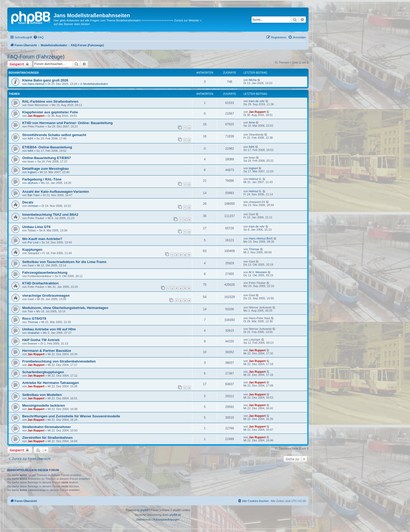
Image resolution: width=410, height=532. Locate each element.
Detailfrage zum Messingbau (45, 169)
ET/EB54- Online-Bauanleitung (47, 147)
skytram (33, 183)
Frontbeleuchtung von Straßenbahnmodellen (59, 361)
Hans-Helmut (36, 84)
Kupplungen (32, 250)
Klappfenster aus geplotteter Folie (50, 112)
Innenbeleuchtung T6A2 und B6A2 (50, 215)
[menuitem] (38, 37)
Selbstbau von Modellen (42, 395)
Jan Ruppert (36, 116)
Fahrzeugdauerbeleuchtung (45, 273)
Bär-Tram (34, 195)
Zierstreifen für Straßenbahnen (47, 438)
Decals (28, 202)
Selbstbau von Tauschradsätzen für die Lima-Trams (64, 262)
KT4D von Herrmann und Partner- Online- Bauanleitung (67, 123)
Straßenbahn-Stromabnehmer (47, 427)
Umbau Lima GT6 (36, 227)
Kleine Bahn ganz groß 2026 (45, 80)
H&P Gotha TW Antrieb (41, 340)
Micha (253, 80)
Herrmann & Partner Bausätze (47, 351)
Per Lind (33, 242)
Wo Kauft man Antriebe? (42, 239)
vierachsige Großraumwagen (46, 296)
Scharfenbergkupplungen (43, 372)
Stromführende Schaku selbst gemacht (54, 135)
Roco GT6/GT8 (34, 318)
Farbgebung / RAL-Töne (42, 179)
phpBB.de (175, 515)
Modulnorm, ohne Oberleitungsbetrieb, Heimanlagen (65, 308)
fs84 (30, 138)
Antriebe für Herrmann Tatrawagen (51, 383)
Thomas (254, 249)
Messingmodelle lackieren (44, 405)
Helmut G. (255, 179)
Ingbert (32, 172)
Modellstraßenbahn (96, 84)
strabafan (34, 333)
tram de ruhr (257, 101)
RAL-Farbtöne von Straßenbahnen (50, 101)
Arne (252, 122)
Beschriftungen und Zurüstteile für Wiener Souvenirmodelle (71, 416)
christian (33, 206)
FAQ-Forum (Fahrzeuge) (36, 57)
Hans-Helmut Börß (261, 238)
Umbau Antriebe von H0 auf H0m (49, 329)
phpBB (144, 510)
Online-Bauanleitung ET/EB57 (47, 158)
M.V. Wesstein (258, 272)
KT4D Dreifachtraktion (40, 283)
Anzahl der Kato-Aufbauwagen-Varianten (56, 192)
